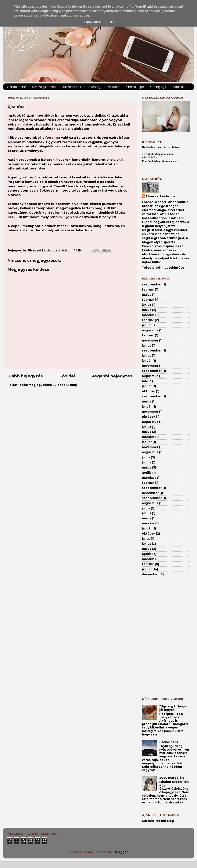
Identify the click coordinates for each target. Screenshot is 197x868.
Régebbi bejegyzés (112, 376)
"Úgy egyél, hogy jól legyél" (173, 708)
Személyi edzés (44, 87)
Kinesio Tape (135, 87)
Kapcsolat (179, 87)
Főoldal (67, 376)
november (150, 340)
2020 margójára (172, 778)
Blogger (121, 852)
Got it (111, 22)
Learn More (92, 22)
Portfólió (113, 87)
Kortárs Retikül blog (158, 821)
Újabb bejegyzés (25, 376)
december (150, 493)
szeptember (152, 284)
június (146, 305)
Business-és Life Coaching (81, 87)
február (148, 289)
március (148, 315)
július (146, 457)
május (147, 295)
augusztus (150, 330)
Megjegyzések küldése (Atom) (53, 385)
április (147, 473)
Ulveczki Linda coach (163, 196)
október (148, 391)
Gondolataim (17, 87)
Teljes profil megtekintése (163, 268)
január (147, 325)
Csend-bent (169, 742)
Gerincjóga (158, 87)
